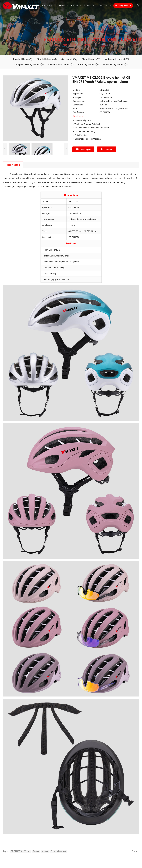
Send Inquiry (83, 149)
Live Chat (107, 149)
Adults (36, 851)
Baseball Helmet (23, 59)
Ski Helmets (69, 59)
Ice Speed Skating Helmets (29, 64)
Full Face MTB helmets (61, 64)
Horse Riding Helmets (115, 64)
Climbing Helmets (88, 64)
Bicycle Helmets (47, 59)
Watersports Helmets (117, 59)
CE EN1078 (16, 851)
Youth (27, 851)
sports (45, 851)
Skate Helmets (91, 59)
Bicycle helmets (58, 851)
